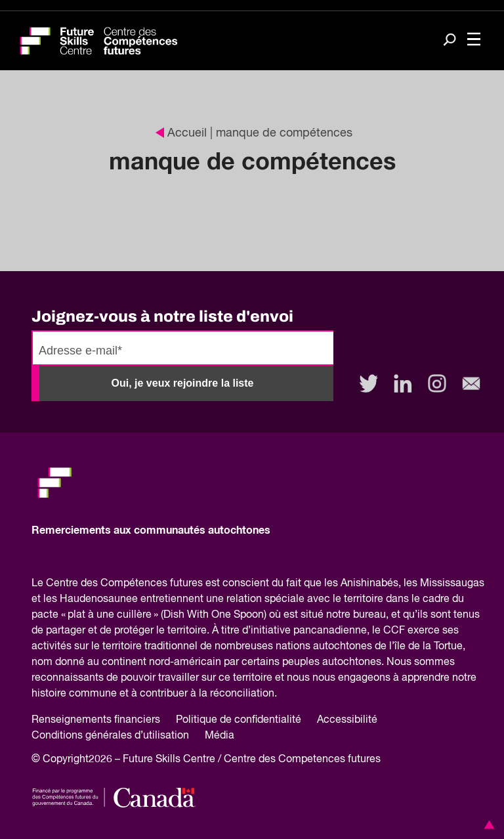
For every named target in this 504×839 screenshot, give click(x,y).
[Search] (450, 41)
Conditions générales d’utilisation (110, 736)
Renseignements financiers (96, 720)
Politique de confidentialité (239, 720)
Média (220, 736)
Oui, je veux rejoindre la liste (183, 383)
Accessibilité (347, 720)
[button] (487, 825)
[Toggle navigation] (474, 41)
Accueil (181, 133)
